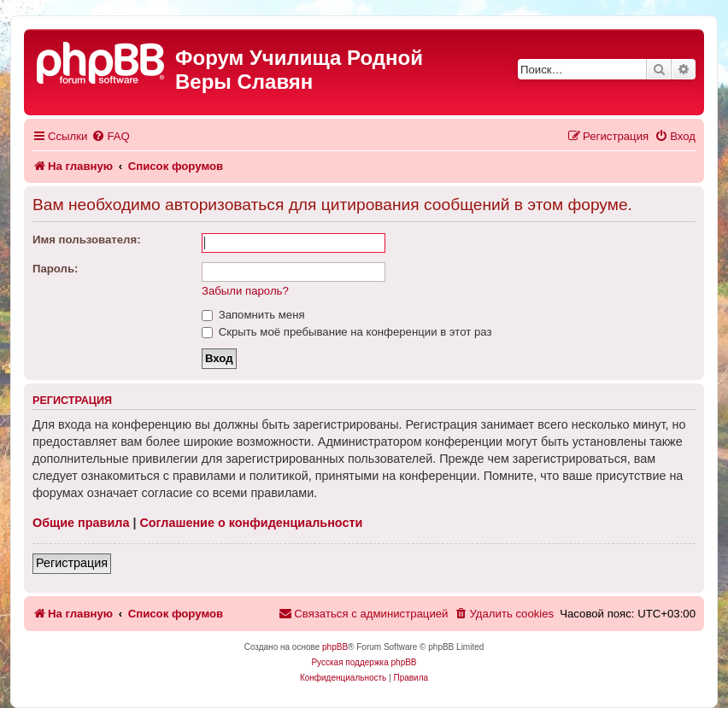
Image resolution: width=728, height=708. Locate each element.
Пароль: (55, 269)
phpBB (335, 647)
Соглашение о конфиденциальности (251, 523)
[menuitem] (110, 136)
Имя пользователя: (87, 240)
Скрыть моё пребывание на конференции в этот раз (347, 332)
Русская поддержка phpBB (364, 662)
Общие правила (81, 523)
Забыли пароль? (245, 291)
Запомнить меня (253, 315)
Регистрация (72, 563)
